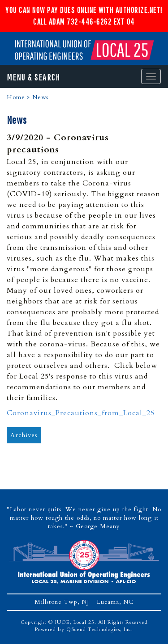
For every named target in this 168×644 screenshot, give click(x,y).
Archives (24, 435)
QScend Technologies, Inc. (100, 629)
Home (16, 97)
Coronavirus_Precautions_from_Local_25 (81, 413)
